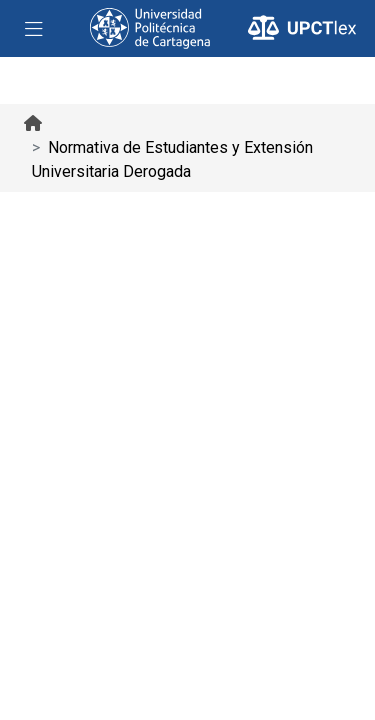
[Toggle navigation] (34, 29)
